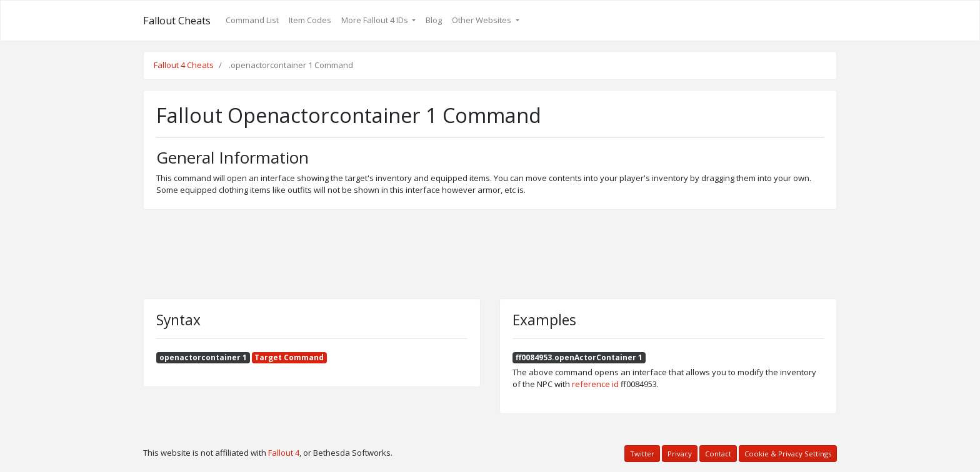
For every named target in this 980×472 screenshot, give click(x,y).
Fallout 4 (284, 453)
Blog (434, 20)
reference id (595, 384)
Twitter (642, 454)
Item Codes (310, 20)
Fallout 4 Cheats (184, 65)
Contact (718, 454)
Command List (252, 20)
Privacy (680, 454)
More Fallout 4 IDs (376, 20)
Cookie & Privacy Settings (788, 454)
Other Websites (482, 20)
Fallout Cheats (177, 21)
